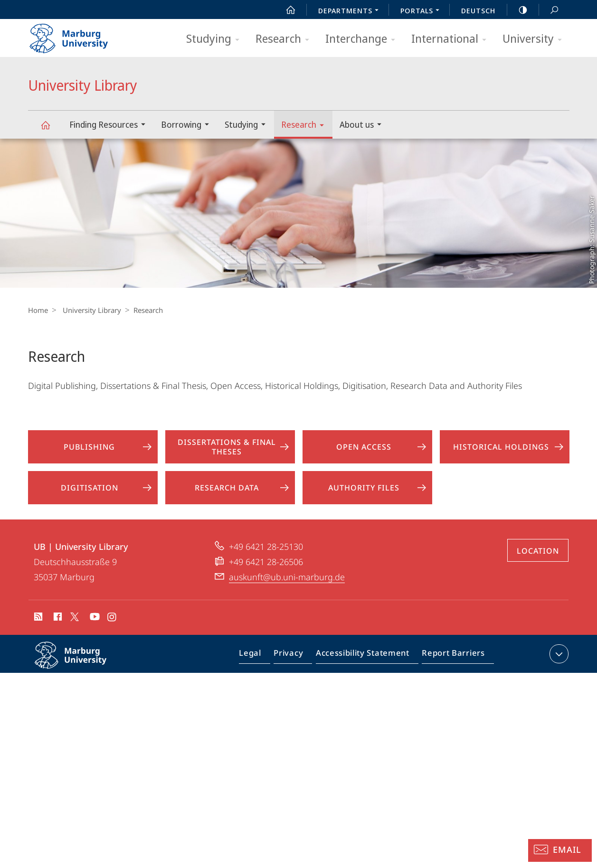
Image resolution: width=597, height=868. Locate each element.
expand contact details (558, 654)
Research (285, 39)
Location (538, 551)
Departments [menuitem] (351, 11)
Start (285, 10)
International (452, 39)
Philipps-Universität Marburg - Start (79, 35)
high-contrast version (518, 10)
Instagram (112, 618)
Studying (216, 39)
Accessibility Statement (366, 656)
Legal (261, 656)
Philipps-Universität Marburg (81, 663)
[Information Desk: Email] (560, 850)
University (535, 39)
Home (38, 310)
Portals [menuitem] (422, 11)
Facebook (57, 618)
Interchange (363, 39)
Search (549, 10)
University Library (51, 129)
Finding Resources (110, 126)
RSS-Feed (37, 618)
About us (364, 126)
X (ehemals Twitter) (73, 617)
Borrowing (188, 126)
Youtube (94, 618)
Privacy (297, 656)
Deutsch (478, 10)
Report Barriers (451, 656)
